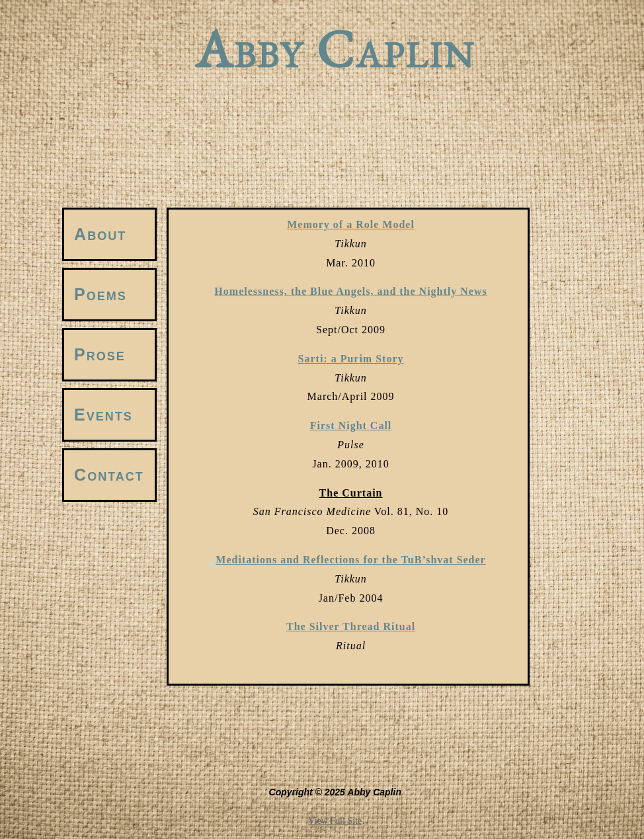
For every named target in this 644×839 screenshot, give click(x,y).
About (100, 234)
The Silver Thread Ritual (351, 626)
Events (103, 415)
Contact (109, 475)
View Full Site (335, 821)
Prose (100, 354)
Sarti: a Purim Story (351, 359)
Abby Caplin (335, 53)
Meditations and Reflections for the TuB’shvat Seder (350, 560)
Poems (101, 294)
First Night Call (351, 425)
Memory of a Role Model (351, 224)
